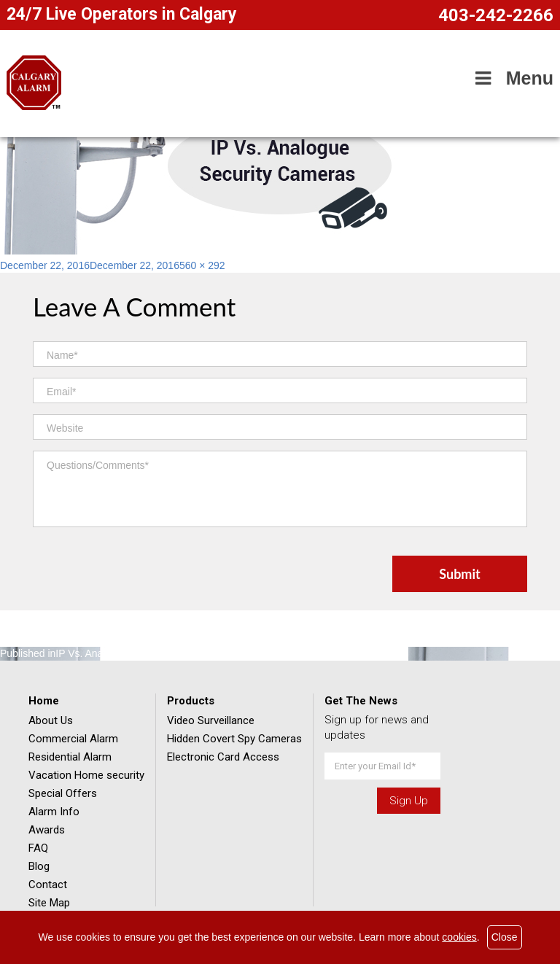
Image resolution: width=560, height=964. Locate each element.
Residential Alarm (70, 757)
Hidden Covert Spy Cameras (234, 739)
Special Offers (63, 793)
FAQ (38, 848)
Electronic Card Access (223, 757)
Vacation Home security (86, 775)
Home (44, 701)
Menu (512, 78)
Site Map (49, 903)
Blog (39, 866)
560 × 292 (202, 265)
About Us (51, 720)
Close (505, 937)
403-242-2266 (496, 15)
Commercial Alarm (73, 739)
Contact (48, 885)
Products (191, 701)
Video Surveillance (211, 720)
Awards (47, 830)
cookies (459, 937)
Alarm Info (54, 812)
